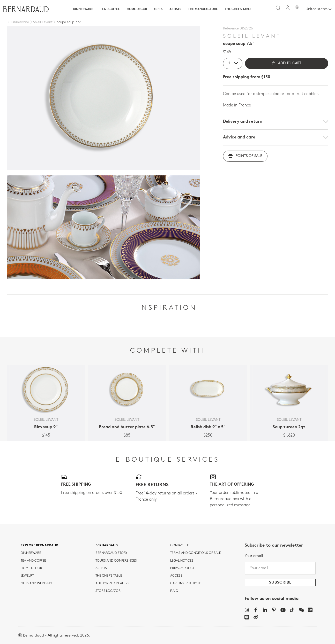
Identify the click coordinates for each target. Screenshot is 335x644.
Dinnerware (83, 9)
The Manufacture (203, 9)
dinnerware (31, 553)
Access (176, 576)
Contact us (180, 546)
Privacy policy (182, 568)
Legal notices (182, 561)
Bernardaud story (111, 553)
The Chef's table (238, 9)
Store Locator (108, 591)
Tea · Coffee (110, 9)
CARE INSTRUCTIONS (186, 584)
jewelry (27, 576)
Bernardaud (107, 546)
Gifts (158, 9)
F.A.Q (174, 591)
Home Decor (137, 9)
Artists (175, 9)
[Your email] (280, 568)
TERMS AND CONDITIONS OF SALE (196, 553)
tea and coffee (33, 561)
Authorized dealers (112, 584)
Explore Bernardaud (39, 546)
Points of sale (245, 156)
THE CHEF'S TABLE (109, 576)
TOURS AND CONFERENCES (116, 561)
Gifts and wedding (36, 584)
